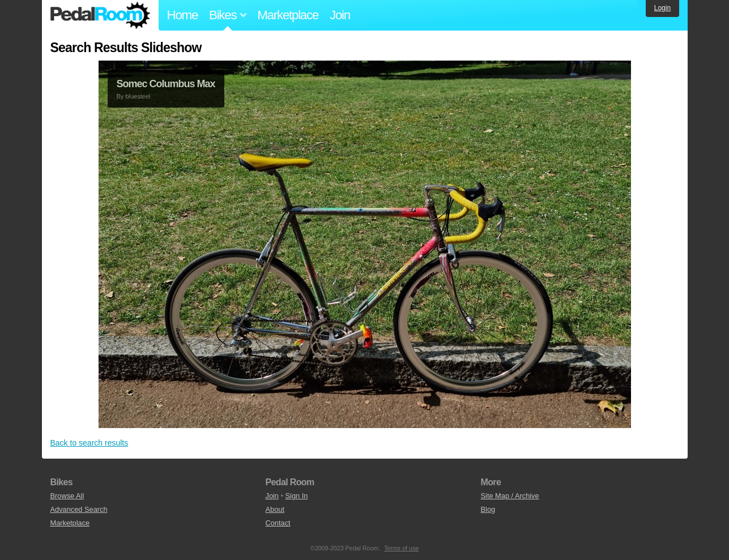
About (275, 509)
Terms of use (401, 548)
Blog (488, 509)
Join (340, 15)
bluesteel (138, 96)
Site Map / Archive (510, 496)
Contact (278, 523)
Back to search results (89, 443)
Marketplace (288, 15)
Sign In (297, 496)
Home (183, 15)
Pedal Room (100, 15)
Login (662, 8)
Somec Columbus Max (166, 84)
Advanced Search (79, 509)
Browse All (67, 496)
